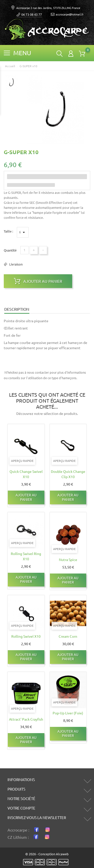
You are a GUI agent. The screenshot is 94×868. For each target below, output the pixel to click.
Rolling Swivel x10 (26, 636)
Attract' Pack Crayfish (26, 719)
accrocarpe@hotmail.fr (67, 15)
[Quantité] (24, 250)
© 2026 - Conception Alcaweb (47, 854)
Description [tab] (17, 309)
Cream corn (68, 636)
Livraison (16, 264)
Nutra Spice (68, 560)
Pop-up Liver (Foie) (68, 713)
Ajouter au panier (38, 281)
